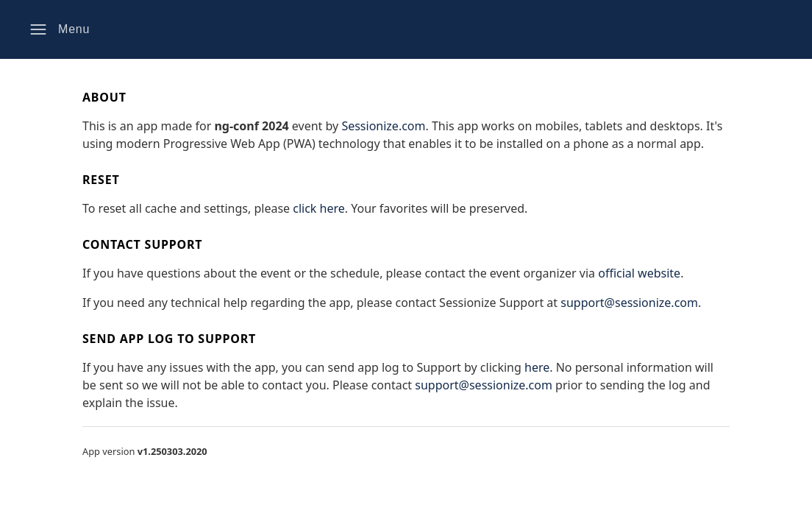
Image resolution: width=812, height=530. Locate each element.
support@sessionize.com (629, 303)
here (537, 367)
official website (639, 273)
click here (319, 208)
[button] (60, 29)
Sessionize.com (383, 126)
